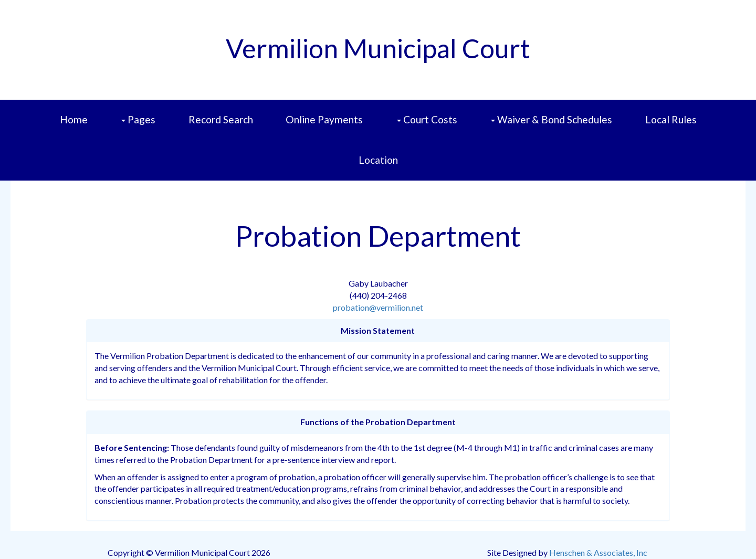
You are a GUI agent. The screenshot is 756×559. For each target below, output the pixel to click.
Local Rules (671, 119)
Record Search (221, 119)
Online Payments (324, 119)
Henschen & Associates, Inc (598, 552)
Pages (138, 119)
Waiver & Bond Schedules (552, 119)
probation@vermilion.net (378, 307)
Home (74, 119)
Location (378, 160)
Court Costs (427, 119)
